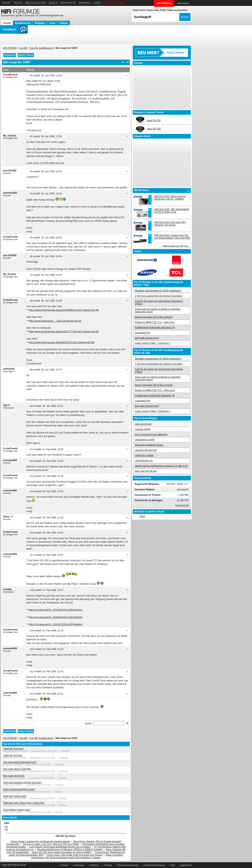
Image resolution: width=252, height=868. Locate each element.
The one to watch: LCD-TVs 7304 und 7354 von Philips (51, 844)
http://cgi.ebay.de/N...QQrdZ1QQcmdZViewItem (56, 610)
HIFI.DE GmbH (19, 865)
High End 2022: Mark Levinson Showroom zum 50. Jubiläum (170, 198)
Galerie (64, 23)
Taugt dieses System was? (17, 810)
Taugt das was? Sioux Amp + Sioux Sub (24, 803)
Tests (18, 3)
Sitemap (108, 865)
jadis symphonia (143, 424)
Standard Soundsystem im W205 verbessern (158, 291)
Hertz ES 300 (154, 129)
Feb (6, 829)
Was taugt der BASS (14, 776)
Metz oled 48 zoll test (146, 471)
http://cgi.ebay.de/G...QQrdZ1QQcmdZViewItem (56, 624)
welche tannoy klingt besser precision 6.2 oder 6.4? (161, 466)
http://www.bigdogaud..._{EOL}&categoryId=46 (55, 321)
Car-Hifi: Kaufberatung (41, 48)
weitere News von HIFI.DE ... (176, 246)
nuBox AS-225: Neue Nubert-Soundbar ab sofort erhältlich (62, 852)
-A (123, 62)
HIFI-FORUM (10, 48)
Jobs (97, 3)
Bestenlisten (35, 3)
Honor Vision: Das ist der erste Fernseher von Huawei (75, 855)
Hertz (142, 516)
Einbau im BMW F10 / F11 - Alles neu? (155, 322)
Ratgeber (40, 23)
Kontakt (65, 865)
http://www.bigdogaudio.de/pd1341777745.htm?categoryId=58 (64, 331)
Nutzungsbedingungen (128, 865)
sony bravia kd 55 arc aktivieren (151, 434)
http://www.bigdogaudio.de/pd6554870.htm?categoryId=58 (62, 342)
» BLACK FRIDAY (115, 3)
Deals (53, 3)
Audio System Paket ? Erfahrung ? (153, 343)
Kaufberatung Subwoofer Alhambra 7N (155, 328)
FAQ (173, 865)
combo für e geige (144, 455)
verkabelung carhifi (145, 440)
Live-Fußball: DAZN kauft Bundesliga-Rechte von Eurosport (60, 847)
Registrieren (186, 865)
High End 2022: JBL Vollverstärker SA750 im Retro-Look (172, 211)
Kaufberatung (23, 23)
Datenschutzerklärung (155, 865)
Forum (7, 23)
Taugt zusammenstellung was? (19, 789)
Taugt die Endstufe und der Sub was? (22, 783)
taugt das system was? (15, 796)
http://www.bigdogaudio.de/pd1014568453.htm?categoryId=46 (64, 310)
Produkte (68, 3)
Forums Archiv (182, 505)
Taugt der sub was (13, 755)
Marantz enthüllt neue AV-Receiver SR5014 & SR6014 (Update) (70, 850)
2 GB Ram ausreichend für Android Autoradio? (159, 296)
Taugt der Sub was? (13, 749)
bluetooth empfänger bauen (149, 445)
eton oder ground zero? (147, 338)
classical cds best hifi (146, 450)
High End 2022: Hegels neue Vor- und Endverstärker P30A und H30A (172, 237)
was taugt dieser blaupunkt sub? (20, 762)
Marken (85, 3)
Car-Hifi (23, 48)
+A (127, 62)
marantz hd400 (143, 429)
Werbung (94, 865)
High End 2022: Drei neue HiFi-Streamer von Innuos (170, 224)
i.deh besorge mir (144, 461)
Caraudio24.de (142, 333)
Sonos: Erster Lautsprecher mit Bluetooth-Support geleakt (40, 841)
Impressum (79, 865)
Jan (6, 826)
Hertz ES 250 (154, 121)
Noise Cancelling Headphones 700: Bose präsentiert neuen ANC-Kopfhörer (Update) (77, 856)
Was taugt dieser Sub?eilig (17, 769)
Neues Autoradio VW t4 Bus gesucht (154, 317)
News (6, 3)
